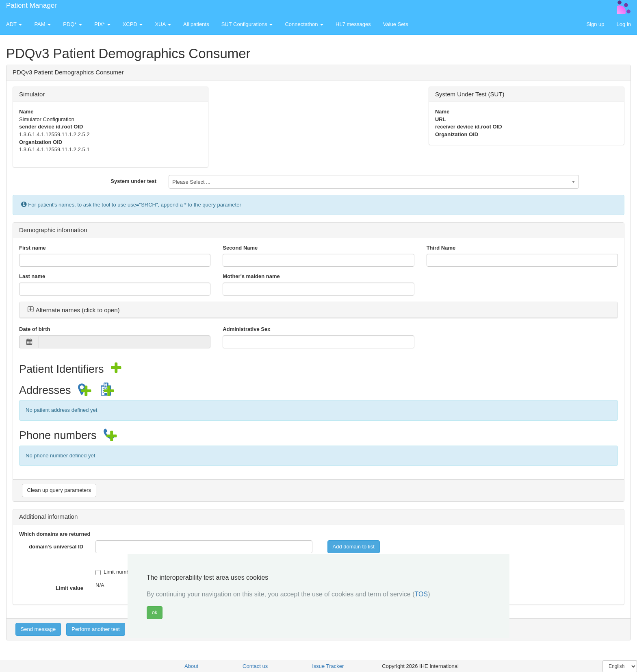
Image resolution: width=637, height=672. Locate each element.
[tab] (318, 310)
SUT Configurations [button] (247, 24)
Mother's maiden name (251, 276)
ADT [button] (14, 24)
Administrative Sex (246, 329)
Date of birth (35, 329)
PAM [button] (42, 24)
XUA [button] (163, 24)
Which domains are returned (55, 534)
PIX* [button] (102, 24)
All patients (196, 24)
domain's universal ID (56, 547)
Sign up (595, 24)
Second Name (240, 248)
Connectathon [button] (304, 24)
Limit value (69, 588)
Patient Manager (31, 5)
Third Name (441, 248)
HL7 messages (353, 24)
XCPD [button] (133, 24)
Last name (32, 276)
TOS (421, 594)
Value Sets (396, 24)
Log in (624, 24)
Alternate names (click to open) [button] (74, 310)
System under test (133, 181)
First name (32, 248)
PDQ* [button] (73, 24)
